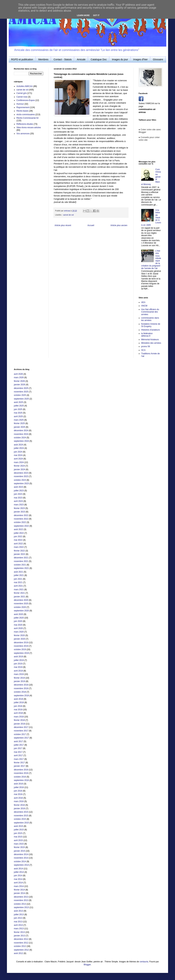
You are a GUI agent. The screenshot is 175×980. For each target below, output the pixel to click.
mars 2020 (19, 632)
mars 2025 (19, 420)
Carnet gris (22, 93)
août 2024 (18, 445)
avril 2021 (18, 586)
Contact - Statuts (63, 59)
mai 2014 (18, 879)
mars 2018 (19, 717)
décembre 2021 (21, 558)
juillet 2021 (19, 575)
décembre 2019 (21, 643)
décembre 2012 (21, 939)
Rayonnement (23, 107)
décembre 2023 (21, 473)
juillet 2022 (19, 533)
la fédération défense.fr (147, 335)
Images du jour (120, 59)
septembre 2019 (21, 653)
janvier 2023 (19, 512)
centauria (144, 962)
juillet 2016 (19, 787)
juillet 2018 (19, 702)
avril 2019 (18, 671)
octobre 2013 (20, 904)
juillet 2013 (19, 915)
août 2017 (18, 741)
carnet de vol (68, 215)
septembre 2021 (21, 568)
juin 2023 (18, 494)
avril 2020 (18, 628)
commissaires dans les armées (150, 319)
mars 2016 (19, 801)
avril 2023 (18, 501)
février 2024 (19, 466)
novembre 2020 (21, 604)
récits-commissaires (26, 115)
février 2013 (19, 932)
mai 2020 (18, 625)
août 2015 (18, 826)
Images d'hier (141, 59)
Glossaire (158, 59)
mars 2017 (19, 759)
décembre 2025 (21, 388)
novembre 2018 (21, 688)
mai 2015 (18, 837)
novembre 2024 (21, 434)
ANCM (144, 306)
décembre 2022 (21, 515)
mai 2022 (18, 540)
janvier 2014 (19, 893)
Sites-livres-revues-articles (29, 128)
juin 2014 (18, 876)
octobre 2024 (20, 438)
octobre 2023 (20, 480)
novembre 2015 (21, 816)
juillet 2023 (19, 491)
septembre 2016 (21, 780)
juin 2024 (18, 452)
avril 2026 (18, 374)
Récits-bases (22, 111)
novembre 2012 (21, 943)
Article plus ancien (119, 225)
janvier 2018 (19, 724)
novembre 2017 (21, 731)
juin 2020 (18, 621)
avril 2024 (18, 459)
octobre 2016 (20, 777)
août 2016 (18, 784)
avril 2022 (18, 544)
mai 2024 (18, 455)
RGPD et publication (22, 59)
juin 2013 (18, 918)
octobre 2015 (20, 819)
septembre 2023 (21, 484)
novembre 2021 (21, 561)
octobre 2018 (20, 692)
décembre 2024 (21, 430)
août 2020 (18, 614)
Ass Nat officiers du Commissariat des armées (150, 312)
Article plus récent (63, 225)
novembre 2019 (21, 646)
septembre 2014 (21, 865)
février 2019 (19, 678)
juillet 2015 (19, 830)
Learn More (83, 15)
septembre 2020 (21, 611)
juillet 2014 (19, 872)
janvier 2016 (19, 808)
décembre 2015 (21, 812)
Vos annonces (23, 134)
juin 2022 (18, 537)
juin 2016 (18, 791)
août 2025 (18, 402)
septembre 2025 (21, 399)
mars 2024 (19, 462)
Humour (20, 104)
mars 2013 (19, 929)
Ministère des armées (151, 343)
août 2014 (18, 869)
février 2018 (19, 720)
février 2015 (19, 847)
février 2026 (19, 381)
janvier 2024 (19, 469)
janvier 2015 (19, 851)
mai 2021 (18, 582)
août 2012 (18, 953)
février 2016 (19, 805)
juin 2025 (18, 409)
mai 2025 (18, 413)
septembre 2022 (21, 526)
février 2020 (19, 635)
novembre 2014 (21, 858)
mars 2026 (19, 377)
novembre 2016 (21, 773)
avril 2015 (18, 840)
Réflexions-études (25, 124)
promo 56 (146, 346)
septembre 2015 (21, 823)
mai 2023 (18, 498)
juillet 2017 (19, 745)
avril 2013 (18, 925)
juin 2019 (18, 664)
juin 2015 (18, 833)
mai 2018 (18, 710)
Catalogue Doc (99, 59)
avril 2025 (18, 416)
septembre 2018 (21, 696)
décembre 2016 (21, 770)
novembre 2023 (21, 476)
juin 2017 (18, 748)
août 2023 (18, 487)
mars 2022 (19, 547)
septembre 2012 (21, 950)
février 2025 (19, 423)
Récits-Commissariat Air (28, 118)
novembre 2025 (21, 392)
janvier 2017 (19, 766)
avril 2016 (18, 798)
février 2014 (19, 890)
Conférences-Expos (26, 100)
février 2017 (19, 763)
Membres (43, 59)
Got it (96, 15)
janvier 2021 (19, 597)
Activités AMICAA (25, 86)
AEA (143, 302)
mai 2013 (18, 922)
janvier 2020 (19, 639)
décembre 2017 (21, 727)
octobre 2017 (20, 734)
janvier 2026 (19, 385)
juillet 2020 (19, 618)
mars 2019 (19, 674)
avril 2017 (18, 755)
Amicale (81, 59)
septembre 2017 (21, 738)
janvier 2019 (19, 681)
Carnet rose (22, 97)
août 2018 (18, 699)
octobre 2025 (20, 395)
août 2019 (18, 657)
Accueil (91, 225)
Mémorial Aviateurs (150, 340)
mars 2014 (19, 886)
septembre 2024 (21, 441)
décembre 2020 (21, 600)
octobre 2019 (20, 649)
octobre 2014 (20, 862)
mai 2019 (18, 667)
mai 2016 (18, 794)
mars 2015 (19, 844)
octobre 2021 (20, 565)
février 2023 (19, 508)
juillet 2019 (19, 660)
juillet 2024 (19, 448)
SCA (143, 350)
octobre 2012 (20, 946)
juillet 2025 (19, 406)
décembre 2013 (21, 897)
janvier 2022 (19, 554)
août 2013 (18, 911)
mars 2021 (19, 590)
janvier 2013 (19, 936)
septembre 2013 (21, 907)
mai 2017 (18, 752)
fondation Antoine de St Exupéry (151, 325)
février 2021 (19, 593)
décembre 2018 (21, 685)
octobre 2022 (20, 522)
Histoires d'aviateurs (151, 330)
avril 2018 (18, 713)
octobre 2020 (20, 607)
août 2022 (18, 529)
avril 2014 (18, 883)
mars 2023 (19, 505)
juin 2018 (18, 706)
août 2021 (18, 572)
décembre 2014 (21, 854)
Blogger (87, 965)
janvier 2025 (19, 427)
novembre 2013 (21, 900)
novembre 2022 (21, 519)
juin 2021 (18, 579)
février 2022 (19, 551)
